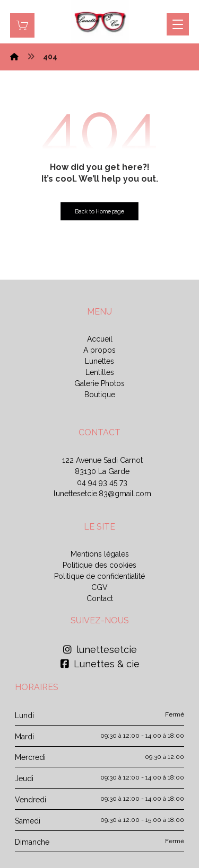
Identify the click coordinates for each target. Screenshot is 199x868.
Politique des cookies (99, 565)
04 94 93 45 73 (102, 482)
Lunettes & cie (100, 664)
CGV (99, 587)
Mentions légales (100, 554)
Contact (100, 598)
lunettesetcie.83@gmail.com (102, 494)
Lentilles (100, 372)
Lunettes (99, 361)
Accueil (100, 339)
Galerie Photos (99, 383)
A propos (99, 350)
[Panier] (22, 25)
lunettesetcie (100, 650)
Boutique (100, 395)
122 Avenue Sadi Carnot (102, 460)
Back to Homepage (99, 212)
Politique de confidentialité (99, 576)
